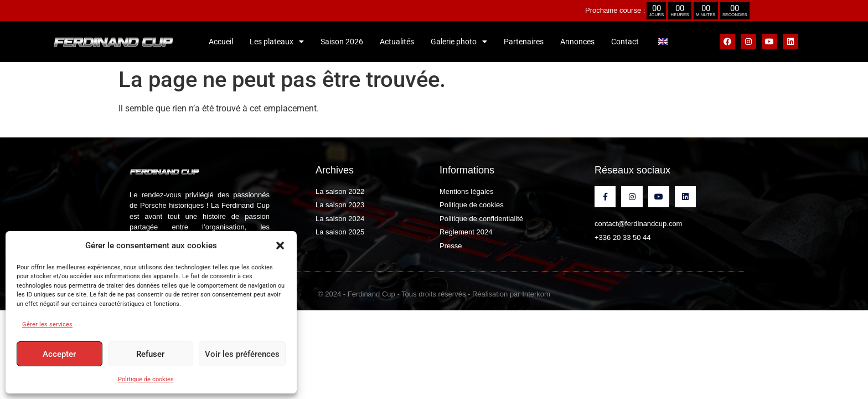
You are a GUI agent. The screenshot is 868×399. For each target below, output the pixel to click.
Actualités (397, 42)
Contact (625, 42)
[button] (280, 245)
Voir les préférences (242, 354)
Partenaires (524, 42)
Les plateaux (277, 42)
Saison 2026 (342, 42)
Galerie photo (459, 42)
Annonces (577, 42)
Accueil (221, 42)
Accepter (59, 354)
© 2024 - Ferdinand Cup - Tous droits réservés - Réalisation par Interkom (434, 294)
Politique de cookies (146, 379)
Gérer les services (47, 324)
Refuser (150, 354)
